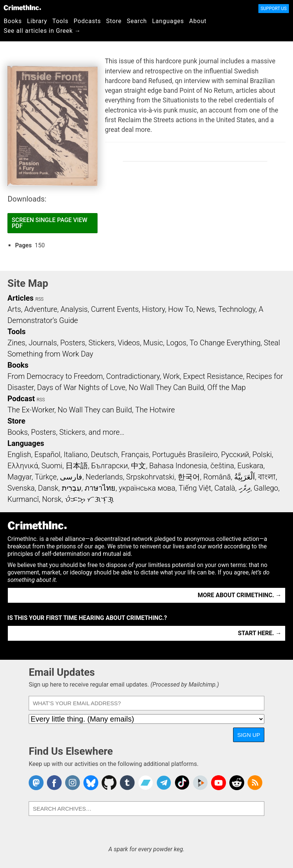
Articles (20, 298)
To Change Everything (225, 343)
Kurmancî (23, 499)
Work (171, 376)
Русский (235, 454)
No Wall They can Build (95, 410)
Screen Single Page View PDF (49, 223)
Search (137, 21)
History (153, 309)
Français (135, 454)
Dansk (48, 488)
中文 (138, 466)
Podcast (21, 399)
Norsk (52, 499)
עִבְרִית (72, 488)
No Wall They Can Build (167, 387)
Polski (262, 454)
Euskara (250, 466)
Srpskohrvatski (150, 477)
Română (217, 477)
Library (37, 21)
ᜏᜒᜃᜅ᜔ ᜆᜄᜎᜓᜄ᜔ (89, 499)
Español (47, 454)
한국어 (189, 477)
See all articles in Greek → (42, 31)
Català (225, 488)
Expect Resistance (213, 376)
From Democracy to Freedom (55, 376)
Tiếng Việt (195, 488)
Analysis (74, 309)
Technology (237, 309)
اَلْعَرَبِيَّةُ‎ (245, 477)
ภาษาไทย (100, 488)
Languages (168, 21)
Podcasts (87, 21)
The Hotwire (155, 410)
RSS (39, 299)
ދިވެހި (245, 488)
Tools (60, 21)
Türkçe (46, 477)
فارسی (71, 477)
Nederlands (104, 477)
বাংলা (267, 477)
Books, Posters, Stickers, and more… (66, 432)
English (19, 454)
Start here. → (260, 633)
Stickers (102, 343)
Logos (176, 343)
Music (153, 343)
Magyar (20, 477)
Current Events (115, 309)
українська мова (147, 488)
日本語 (77, 466)
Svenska (21, 488)
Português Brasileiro (185, 454)
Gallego (266, 488)
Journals (43, 343)
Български (110, 466)
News (206, 309)
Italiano (76, 454)
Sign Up (249, 735)
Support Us (274, 9)
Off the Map (227, 387)
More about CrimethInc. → (240, 595)
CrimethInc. (22, 7)
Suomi (52, 466)
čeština (222, 466)
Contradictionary (133, 376)
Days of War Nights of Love (81, 387)
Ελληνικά (23, 466)
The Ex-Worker (31, 410)
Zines (16, 343)
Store (114, 21)
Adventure (41, 309)
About (198, 21)
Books (13, 21)
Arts (14, 309)
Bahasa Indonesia (178, 466)
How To (181, 309)
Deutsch (104, 454)
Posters (73, 343)
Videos (129, 343)
